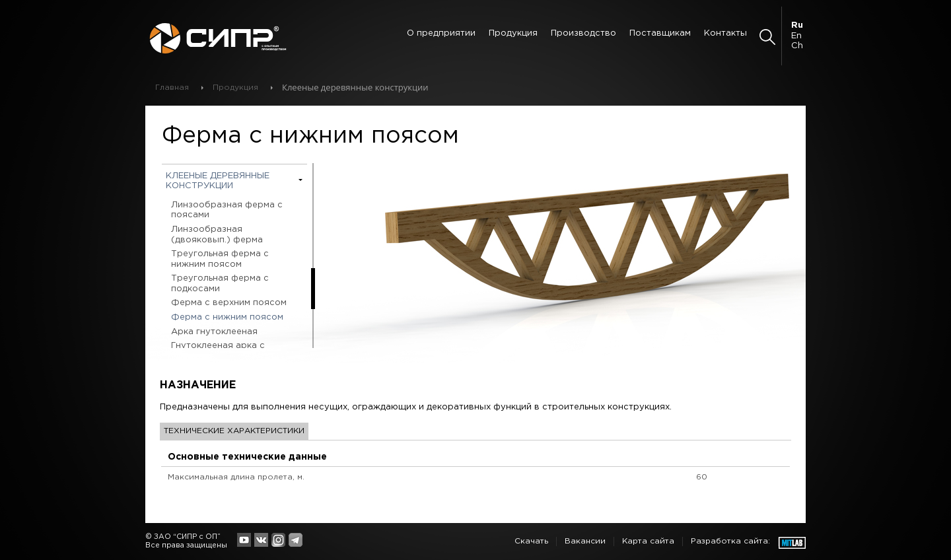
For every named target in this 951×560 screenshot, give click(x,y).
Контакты (725, 33)
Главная (172, 87)
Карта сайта (648, 541)
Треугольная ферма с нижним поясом (220, 259)
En (796, 36)
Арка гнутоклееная (214, 332)
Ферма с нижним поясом (227, 317)
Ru (797, 25)
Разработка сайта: (730, 541)
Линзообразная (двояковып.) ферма (217, 235)
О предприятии (441, 33)
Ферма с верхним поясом (229, 303)
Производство (583, 33)
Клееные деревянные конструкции (218, 181)
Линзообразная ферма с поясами (227, 210)
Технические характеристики (234, 431)
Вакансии (585, 541)
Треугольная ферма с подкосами (220, 284)
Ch (797, 46)
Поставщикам (660, 33)
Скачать (531, 541)
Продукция (513, 33)
